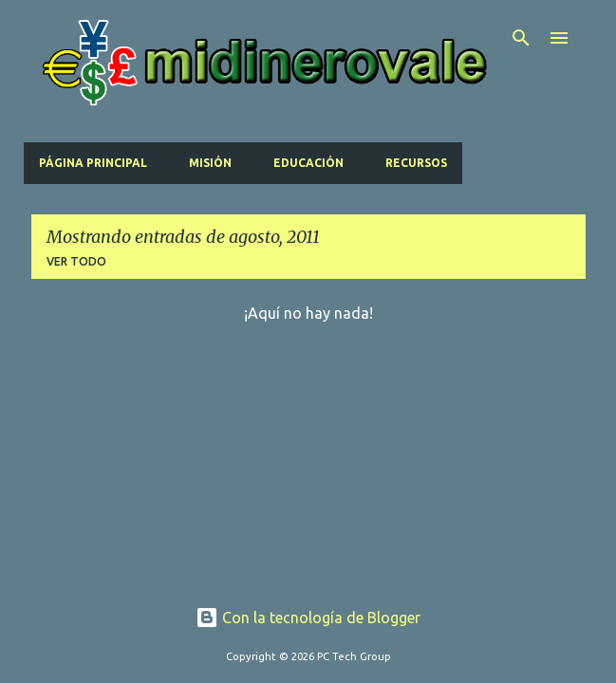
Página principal (93, 163)
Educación (308, 163)
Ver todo (76, 261)
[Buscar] (521, 38)
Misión (210, 163)
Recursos (416, 163)
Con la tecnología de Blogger (308, 618)
